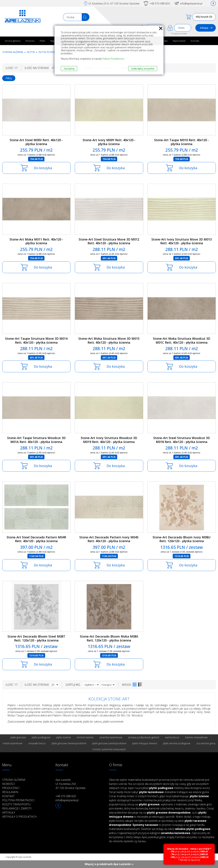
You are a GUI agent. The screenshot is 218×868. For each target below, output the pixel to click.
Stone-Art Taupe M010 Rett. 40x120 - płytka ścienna (182, 142)
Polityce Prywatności (113, 59)
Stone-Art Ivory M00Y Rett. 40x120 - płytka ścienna (109, 142)
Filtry (9, 78)
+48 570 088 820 (160, 3)
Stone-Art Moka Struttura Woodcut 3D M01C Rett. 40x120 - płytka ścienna (182, 340)
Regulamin (10, 792)
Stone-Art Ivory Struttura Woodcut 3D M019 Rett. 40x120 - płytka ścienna (109, 440)
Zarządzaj (69, 69)
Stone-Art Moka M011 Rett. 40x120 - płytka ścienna (36, 241)
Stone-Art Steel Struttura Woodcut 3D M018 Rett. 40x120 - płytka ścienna (182, 440)
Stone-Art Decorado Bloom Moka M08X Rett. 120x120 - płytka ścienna (109, 638)
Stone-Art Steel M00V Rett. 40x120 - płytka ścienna (36, 142)
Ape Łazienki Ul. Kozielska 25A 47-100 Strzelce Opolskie (71, 784)
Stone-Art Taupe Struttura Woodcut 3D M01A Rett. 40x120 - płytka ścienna (36, 440)
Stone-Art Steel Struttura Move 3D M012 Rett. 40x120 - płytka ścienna (109, 241)
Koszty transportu (16, 804)
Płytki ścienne (48, 52)
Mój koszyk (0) (204, 17)
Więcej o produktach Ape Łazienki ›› (109, 864)
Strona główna (13, 41)
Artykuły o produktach (19, 817)
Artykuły (9, 813)
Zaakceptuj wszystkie (143, 69)
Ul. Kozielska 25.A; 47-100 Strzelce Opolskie (114, 3)
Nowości (30, 41)
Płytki (42, 41)
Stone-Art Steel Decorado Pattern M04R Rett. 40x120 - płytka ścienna (36, 539)
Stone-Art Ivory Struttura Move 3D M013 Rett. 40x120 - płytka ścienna (182, 241)
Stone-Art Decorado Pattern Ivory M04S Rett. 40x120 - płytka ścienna (109, 539)
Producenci (11, 788)
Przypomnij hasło (179, 34)
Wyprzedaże (179, 41)
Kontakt (195, 41)
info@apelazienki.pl (191, 3)
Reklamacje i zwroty (17, 808)
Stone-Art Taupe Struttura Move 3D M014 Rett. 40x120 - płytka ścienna (36, 340)
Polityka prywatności (18, 800)
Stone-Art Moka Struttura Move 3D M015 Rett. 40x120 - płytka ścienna (109, 340)
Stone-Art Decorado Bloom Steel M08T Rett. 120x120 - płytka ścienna (36, 638)
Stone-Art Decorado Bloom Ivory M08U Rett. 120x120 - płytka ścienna (182, 539)
